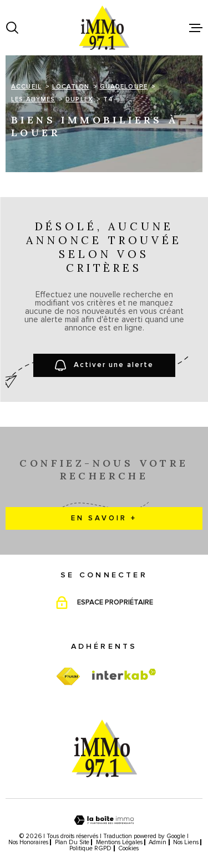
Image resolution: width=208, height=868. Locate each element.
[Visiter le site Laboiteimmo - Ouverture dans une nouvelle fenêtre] (104, 820)
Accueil (26, 87)
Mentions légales (119, 842)
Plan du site (72, 842)
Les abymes (33, 99)
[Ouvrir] (12, 28)
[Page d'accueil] (104, 28)
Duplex (79, 99)
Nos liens (186, 842)
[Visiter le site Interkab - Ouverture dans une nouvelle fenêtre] (124, 674)
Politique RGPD (90, 848)
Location (71, 87)
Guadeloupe (124, 87)
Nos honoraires (28, 842)
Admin (158, 842)
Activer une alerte (104, 366)
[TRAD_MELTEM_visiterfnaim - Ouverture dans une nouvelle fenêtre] (68, 677)
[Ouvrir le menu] (196, 28)
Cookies (128, 848)
